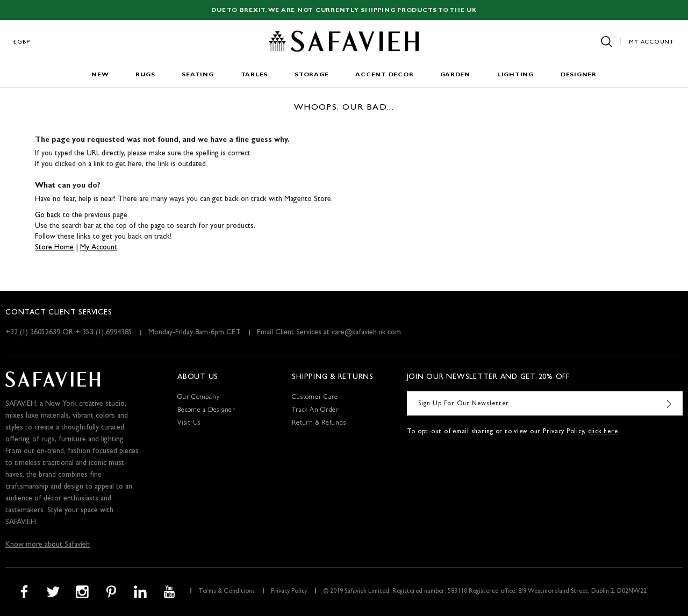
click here (603, 432)
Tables (255, 75)
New (100, 75)
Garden (455, 75)
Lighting (515, 75)
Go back (48, 216)
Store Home (54, 248)
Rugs (145, 75)
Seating (198, 75)
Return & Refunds (319, 424)
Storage (311, 75)
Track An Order (316, 411)
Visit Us (189, 424)
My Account (651, 42)
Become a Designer (206, 411)
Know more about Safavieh (48, 545)
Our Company (198, 398)
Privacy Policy (289, 592)
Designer (579, 75)
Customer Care (315, 398)
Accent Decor (384, 75)
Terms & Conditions (227, 592)
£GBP (22, 42)
